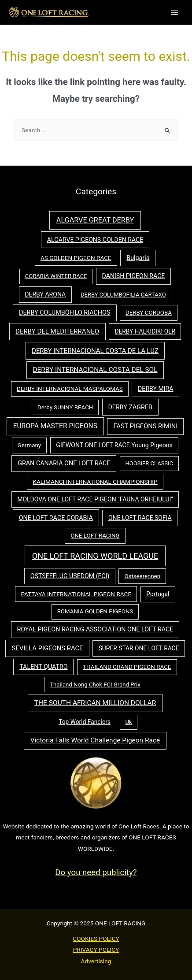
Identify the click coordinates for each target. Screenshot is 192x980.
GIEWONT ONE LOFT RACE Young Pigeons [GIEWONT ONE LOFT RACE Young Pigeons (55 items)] (114, 445)
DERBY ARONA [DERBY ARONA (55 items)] (45, 294)
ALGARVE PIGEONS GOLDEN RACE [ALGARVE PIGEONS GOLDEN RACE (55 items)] (95, 240)
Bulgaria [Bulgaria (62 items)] (138, 258)
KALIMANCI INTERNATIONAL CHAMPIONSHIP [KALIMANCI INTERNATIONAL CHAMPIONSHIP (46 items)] (95, 482)
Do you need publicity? (96, 872)
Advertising (96, 961)
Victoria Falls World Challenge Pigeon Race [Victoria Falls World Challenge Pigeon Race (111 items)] (95, 740)
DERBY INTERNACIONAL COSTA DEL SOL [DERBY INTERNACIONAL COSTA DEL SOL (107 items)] (95, 370)
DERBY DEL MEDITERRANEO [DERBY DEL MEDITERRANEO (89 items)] (57, 331)
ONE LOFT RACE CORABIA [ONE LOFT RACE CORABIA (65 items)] (56, 518)
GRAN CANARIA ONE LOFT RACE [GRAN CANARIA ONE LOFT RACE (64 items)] (64, 463)
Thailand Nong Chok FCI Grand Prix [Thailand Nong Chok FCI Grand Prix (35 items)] (95, 685)
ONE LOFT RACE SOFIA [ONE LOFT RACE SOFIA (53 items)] (140, 518)
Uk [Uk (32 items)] (129, 722)
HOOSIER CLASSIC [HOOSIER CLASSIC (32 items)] (150, 463)
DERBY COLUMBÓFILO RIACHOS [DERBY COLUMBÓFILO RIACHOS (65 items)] (65, 313)
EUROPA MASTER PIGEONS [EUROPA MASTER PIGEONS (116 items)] (55, 426)
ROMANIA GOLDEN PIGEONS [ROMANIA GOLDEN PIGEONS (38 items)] (95, 611)
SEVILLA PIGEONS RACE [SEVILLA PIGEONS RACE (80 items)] (48, 648)
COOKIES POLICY (96, 939)
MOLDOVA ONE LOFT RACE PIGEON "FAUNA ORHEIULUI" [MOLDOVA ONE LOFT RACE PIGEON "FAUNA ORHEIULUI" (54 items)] (95, 499)
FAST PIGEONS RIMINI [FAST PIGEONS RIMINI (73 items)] (146, 426)
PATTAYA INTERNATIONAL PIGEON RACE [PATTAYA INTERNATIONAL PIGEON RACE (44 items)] (76, 594)
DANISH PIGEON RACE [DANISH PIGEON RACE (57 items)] (134, 276)
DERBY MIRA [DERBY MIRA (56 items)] (155, 389)
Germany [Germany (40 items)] (30, 445)
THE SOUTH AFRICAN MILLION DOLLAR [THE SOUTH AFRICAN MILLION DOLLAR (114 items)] (95, 703)
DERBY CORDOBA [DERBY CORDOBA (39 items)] (149, 313)
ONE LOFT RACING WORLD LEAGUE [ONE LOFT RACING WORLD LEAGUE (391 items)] (95, 556)
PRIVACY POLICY (96, 950)
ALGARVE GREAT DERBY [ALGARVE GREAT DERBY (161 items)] (95, 220)
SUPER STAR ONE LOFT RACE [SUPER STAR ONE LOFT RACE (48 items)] (139, 648)
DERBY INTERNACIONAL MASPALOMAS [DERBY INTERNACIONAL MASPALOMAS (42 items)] (70, 389)
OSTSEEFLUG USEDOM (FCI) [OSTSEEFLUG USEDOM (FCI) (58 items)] (70, 576)
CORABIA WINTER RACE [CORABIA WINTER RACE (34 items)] (56, 276)
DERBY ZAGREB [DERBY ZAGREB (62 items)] (130, 407)
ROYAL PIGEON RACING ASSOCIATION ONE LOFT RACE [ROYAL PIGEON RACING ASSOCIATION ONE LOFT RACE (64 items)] (95, 629)
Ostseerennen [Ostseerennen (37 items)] (142, 576)
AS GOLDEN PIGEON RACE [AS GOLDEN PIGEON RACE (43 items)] (76, 258)
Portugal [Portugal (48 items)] (158, 594)
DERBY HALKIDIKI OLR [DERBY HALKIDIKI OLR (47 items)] (145, 331)
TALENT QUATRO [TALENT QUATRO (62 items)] (43, 667)
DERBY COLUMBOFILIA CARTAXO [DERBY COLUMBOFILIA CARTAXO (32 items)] (123, 295)
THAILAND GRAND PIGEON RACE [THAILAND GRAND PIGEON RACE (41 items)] (127, 667)
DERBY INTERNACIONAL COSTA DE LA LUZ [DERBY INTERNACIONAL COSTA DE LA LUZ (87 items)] (95, 351)
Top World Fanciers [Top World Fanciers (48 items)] (85, 722)
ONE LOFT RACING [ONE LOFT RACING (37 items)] (95, 536)
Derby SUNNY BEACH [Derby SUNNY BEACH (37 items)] (65, 407)
